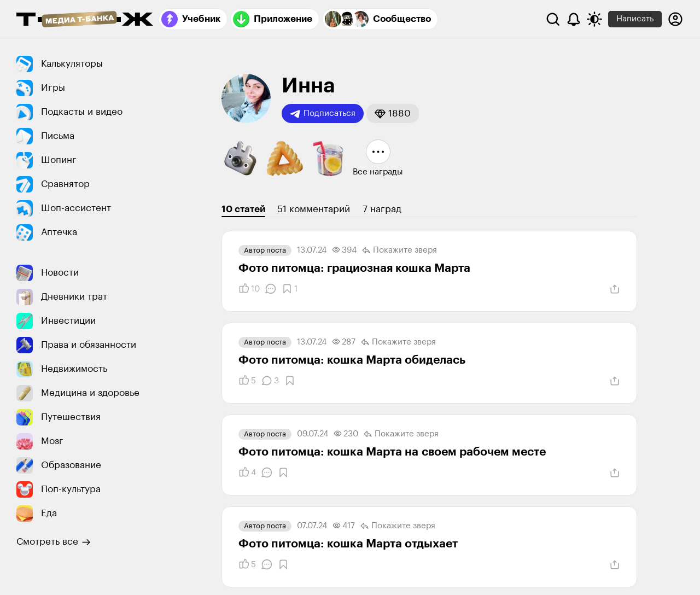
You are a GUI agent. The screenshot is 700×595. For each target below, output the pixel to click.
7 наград (382, 209)
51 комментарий (314, 209)
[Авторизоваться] (675, 19)
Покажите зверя (399, 250)
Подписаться (323, 114)
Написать (635, 19)
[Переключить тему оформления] (594, 19)
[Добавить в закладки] (290, 289)
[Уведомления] (574, 19)
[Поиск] (553, 19)
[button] (393, 113)
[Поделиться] (615, 289)
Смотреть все (54, 542)
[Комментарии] (271, 289)
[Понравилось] (249, 289)
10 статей (243, 209)
